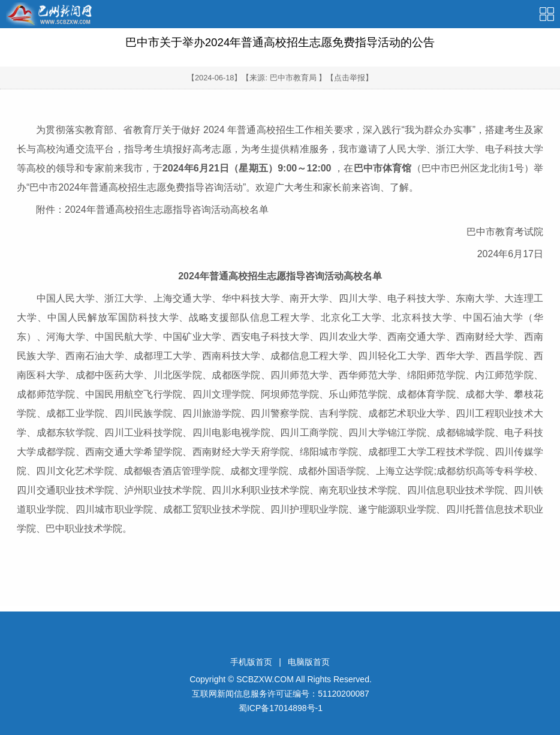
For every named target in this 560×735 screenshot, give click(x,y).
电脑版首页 (309, 662)
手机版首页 (251, 662)
